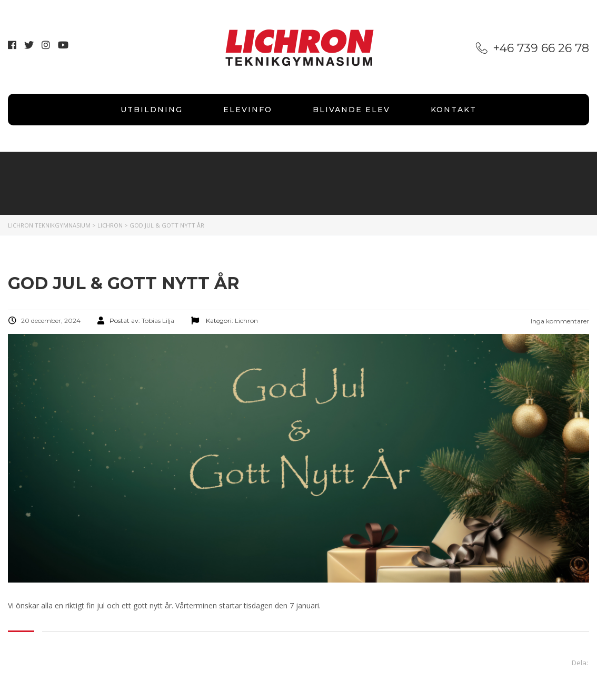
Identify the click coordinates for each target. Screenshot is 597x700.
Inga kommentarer (559, 321)
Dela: (580, 663)
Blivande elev (351, 110)
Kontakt (454, 110)
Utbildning (152, 110)
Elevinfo (248, 110)
